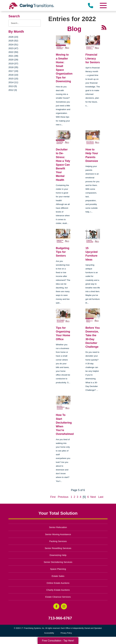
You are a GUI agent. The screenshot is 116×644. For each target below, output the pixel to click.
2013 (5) (13, 86)
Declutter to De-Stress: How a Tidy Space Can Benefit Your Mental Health (63, 165)
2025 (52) (13, 41)
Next (93, 497)
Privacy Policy (66, 633)
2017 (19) (13, 71)
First (53, 497)
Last (101, 497)
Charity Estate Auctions (58, 590)
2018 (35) (13, 67)
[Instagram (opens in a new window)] (64, 606)
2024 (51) (13, 44)
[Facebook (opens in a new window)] (56, 606)
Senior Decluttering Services (58, 562)
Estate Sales (58, 576)
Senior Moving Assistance (58, 534)
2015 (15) (13, 79)
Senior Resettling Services (58, 548)
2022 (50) (13, 52)
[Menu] (103, 5)
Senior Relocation (58, 527)
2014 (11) (13, 82)
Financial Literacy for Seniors (93, 58)
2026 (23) (13, 37)
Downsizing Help (58, 555)
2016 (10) (13, 75)
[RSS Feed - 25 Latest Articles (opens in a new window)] (104, 27)
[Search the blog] (25, 23)
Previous (63, 497)
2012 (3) (13, 90)
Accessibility (49, 633)
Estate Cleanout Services (58, 597)
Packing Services (58, 541)
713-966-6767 (60, 618)
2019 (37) (13, 63)
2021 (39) (13, 56)
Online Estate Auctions (58, 583)
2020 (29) (13, 60)
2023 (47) (13, 48)
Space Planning (58, 569)
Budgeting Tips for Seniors (63, 252)
